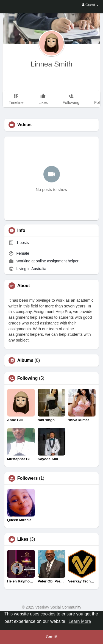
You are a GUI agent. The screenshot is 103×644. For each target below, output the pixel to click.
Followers (28, 478)
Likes (23, 539)
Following (28, 378)
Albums (25, 360)
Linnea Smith (52, 64)
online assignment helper (57, 261)
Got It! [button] (51, 637)
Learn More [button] (80, 621)
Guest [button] (90, 5)
